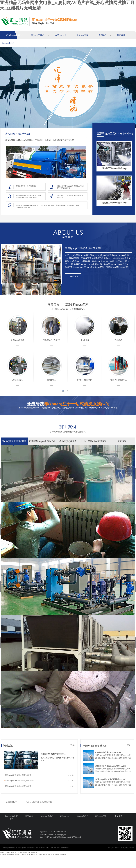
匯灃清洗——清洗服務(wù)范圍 (68, 305)
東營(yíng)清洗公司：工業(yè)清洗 (18, 786)
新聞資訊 (121, 35)
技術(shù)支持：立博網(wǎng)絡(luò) (121, 848)
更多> (73, 745)
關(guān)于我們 (38, 35)
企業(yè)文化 (61, 35)
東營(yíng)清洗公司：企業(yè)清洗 (18, 775)
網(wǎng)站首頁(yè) (15, 35)
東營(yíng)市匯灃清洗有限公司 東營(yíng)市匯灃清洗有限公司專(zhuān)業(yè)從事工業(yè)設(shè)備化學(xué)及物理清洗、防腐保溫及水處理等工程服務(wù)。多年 (113, 758)
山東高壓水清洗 (46, 802)
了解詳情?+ (73, 276)
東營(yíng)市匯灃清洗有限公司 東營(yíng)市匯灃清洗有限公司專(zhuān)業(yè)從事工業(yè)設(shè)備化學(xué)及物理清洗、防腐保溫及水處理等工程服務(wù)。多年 (113, 785)
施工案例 (68, 427)
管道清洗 (122, 441)
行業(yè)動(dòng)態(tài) (95, 746)
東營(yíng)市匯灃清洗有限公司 (83, 248)
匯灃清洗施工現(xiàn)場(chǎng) (115, 133)
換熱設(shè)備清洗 (68, 441)
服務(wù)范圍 (82, 35)
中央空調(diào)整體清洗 (95, 441)
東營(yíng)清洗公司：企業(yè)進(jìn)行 (20, 781)
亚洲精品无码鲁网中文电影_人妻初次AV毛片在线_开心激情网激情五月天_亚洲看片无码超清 (33, 854)
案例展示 (103, 35)
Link (19, 802)
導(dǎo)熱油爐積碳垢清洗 (14, 441)
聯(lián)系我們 (8, 43)
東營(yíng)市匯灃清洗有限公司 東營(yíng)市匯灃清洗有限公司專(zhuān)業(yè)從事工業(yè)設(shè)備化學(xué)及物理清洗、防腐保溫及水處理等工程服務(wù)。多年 (113, 771)
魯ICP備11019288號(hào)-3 (60, 848)
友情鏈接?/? (11, 802)
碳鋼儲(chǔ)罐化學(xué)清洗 (53, 754)
